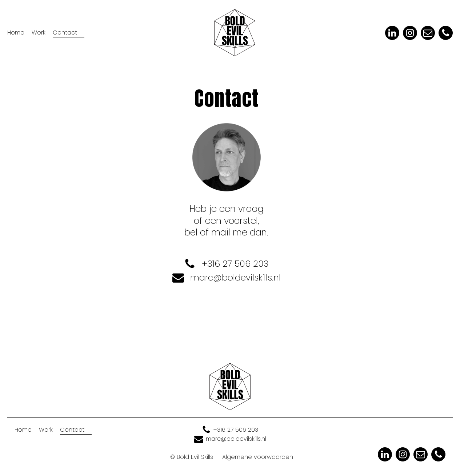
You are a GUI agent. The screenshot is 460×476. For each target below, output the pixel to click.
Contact (65, 33)
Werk (39, 33)
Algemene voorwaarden (258, 457)
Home (16, 33)
